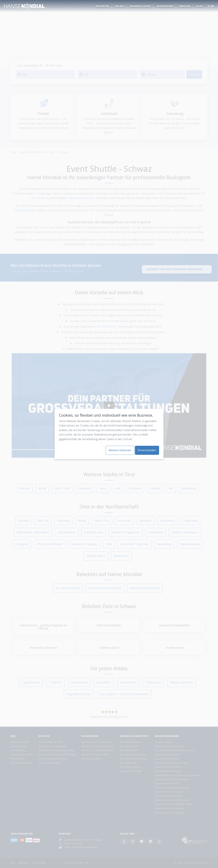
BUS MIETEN (103, 6)
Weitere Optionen (120, 450)
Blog (200, 6)
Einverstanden (147, 450)
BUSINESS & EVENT (141, 6)
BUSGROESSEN (165, 6)
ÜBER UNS (185, 6)
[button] (211, 6)
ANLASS (120, 6)
